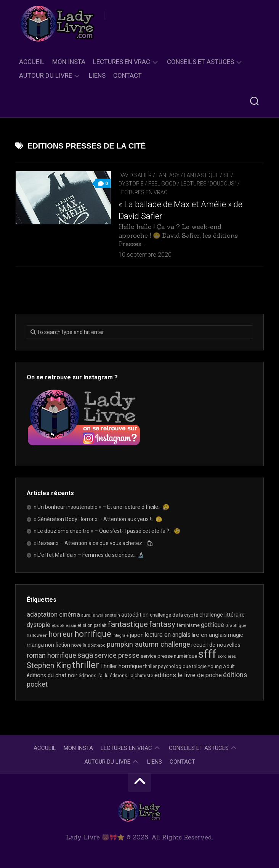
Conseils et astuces (200, 62)
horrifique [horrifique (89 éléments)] (93, 634)
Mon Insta (69, 62)
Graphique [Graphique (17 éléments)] (236, 625)
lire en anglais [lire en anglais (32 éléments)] (209, 635)
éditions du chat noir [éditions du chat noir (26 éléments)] (52, 675)
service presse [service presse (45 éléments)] (117, 655)
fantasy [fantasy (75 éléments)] (162, 624)
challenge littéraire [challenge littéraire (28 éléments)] (222, 615)
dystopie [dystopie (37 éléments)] (38, 625)
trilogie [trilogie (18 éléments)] (199, 667)
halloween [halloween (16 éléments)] (37, 635)
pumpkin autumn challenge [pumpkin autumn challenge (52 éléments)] (148, 644)
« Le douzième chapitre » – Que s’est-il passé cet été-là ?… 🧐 (107, 531)
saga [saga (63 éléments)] (85, 655)
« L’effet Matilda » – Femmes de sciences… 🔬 (89, 555)
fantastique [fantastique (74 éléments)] (128, 624)
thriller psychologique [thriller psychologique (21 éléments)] (167, 666)
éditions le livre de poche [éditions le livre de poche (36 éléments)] (188, 675)
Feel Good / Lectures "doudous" (192, 184)
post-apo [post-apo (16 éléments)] (97, 645)
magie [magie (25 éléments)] (236, 635)
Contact (127, 75)
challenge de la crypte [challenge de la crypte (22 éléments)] (174, 615)
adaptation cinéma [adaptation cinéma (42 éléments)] (53, 614)
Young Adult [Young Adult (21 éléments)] (221, 666)
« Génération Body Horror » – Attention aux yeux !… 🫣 (98, 519)
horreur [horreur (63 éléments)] (61, 634)
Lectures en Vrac (122, 62)
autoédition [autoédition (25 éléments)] (135, 615)
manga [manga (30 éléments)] (35, 645)
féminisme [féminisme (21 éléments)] (188, 625)
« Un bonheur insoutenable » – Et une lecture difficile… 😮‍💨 (101, 507)
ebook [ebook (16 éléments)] (58, 626)
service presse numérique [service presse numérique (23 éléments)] (169, 656)
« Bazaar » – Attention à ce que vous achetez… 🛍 (94, 543)
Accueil (32, 62)
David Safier (135, 175)
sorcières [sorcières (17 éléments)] (227, 656)
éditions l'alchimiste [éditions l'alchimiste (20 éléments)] (131, 675)
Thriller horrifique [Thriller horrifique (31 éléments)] (121, 666)
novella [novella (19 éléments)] (79, 645)
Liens (97, 75)
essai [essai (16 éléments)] (71, 626)
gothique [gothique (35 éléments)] (212, 625)
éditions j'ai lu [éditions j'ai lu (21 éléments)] (94, 675)
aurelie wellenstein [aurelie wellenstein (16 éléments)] (101, 615)
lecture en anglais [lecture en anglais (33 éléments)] (168, 635)
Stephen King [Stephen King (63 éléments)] (49, 666)
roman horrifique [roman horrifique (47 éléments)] (51, 655)
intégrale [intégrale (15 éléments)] (121, 635)
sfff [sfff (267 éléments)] (207, 654)
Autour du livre (46, 75)
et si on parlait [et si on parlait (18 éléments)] (92, 625)
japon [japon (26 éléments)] (137, 635)
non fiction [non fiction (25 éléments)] (58, 645)
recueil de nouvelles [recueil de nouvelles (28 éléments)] (216, 645)
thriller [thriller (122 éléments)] (86, 665)
